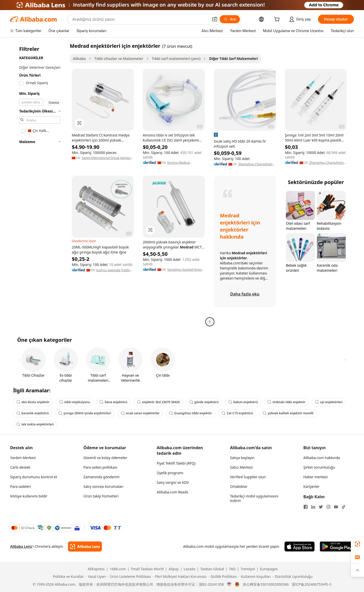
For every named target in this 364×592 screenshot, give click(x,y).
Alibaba (79, 59)
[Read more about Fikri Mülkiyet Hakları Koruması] (179, 577)
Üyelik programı (170, 473)
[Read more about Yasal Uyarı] (96, 577)
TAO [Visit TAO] (232, 569)
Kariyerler (311, 486)
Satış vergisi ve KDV (173, 482)
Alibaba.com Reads (173, 492)
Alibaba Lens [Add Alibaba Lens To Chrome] (21, 546)
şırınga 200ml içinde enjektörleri (85, 413)
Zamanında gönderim (101, 477)
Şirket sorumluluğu (319, 467)
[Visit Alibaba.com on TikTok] (344, 507)
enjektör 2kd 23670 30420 (158, 402)
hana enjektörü (113, 402)
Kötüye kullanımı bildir (29, 496)
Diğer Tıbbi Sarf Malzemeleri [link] (233, 59)
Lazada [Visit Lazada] (189, 569)
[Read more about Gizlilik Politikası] (222, 577)
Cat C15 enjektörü (237, 413)
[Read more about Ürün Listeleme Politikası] (129, 577)
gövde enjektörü (204, 402)
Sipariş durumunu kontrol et (34, 477)
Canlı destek (20, 467)
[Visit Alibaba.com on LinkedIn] (313, 507)
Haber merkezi (315, 477)
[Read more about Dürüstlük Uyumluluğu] (292, 577)
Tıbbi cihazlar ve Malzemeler (119, 59)
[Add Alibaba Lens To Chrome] (85, 547)
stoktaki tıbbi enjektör (286, 402)
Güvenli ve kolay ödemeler (105, 458)
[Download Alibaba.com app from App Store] (300, 547)
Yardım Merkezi (23, 458)
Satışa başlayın (242, 458)
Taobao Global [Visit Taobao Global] (212, 569)
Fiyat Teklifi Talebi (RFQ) (176, 463)
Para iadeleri (20, 486)
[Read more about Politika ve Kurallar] (68, 577)
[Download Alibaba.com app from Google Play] (337, 547)
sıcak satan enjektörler (140, 413)
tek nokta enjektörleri (35, 424)
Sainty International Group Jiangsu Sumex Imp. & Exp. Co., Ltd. (106, 158)
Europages (269, 569)
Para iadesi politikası (100, 467)
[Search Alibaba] (140, 19)
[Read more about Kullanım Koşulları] (255, 577)
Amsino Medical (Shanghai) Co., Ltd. (181, 163)
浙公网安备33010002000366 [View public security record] (266, 584)
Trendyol (248, 569)
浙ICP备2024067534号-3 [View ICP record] (312, 584)
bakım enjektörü (243, 402)
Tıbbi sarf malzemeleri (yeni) (176, 59)
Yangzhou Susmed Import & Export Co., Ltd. (186, 270)
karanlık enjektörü (33, 413)
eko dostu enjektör (33, 402)
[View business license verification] (229, 584)
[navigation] (38, 184)
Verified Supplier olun (248, 477)
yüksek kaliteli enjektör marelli (288, 413)
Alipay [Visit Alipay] (174, 569)
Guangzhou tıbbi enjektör (191, 413)
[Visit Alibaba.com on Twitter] (321, 507)
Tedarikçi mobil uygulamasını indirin (254, 498)
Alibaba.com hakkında (322, 458)
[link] (357, 544)
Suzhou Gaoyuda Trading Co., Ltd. (114, 270)
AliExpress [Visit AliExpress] (96, 569)
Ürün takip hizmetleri (101, 496)
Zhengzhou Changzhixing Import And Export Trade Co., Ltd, (256, 164)
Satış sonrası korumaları (103, 486)
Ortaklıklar (239, 486)
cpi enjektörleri (329, 402)
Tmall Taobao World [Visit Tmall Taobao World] (147, 569)
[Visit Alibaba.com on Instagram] (328, 507)
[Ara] (230, 19)
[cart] (278, 20)
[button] (215, 19)
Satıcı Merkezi (241, 467)
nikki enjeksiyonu (75, 402)
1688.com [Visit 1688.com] (118, 569)
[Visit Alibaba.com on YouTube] (336, 507)
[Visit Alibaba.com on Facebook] (306, 507)
